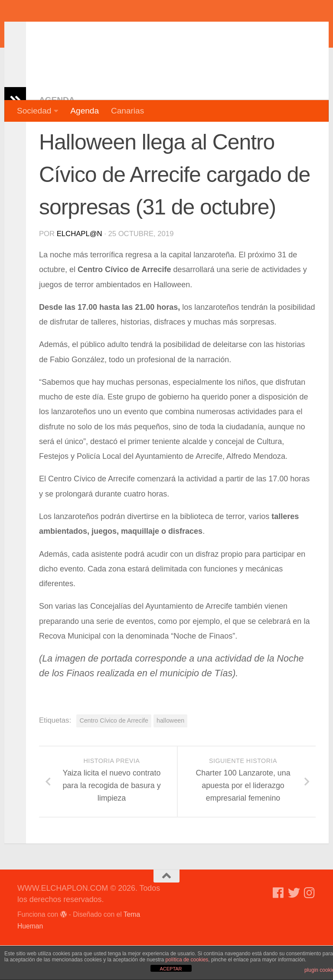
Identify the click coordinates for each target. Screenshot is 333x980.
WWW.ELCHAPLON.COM (144, 32)
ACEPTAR (171, 969)
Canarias (127, 111)
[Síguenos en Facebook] (278, 928)
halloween (170, 755)
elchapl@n (80, 268)
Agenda (85, 111)
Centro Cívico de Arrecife (114, 755)
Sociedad (34, 111)
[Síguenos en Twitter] (294, 928)
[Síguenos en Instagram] (310, 928)
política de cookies (187, 960)
